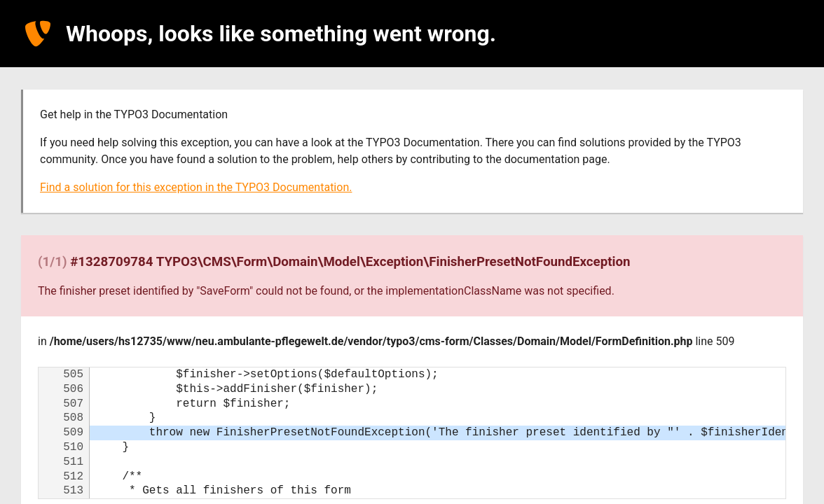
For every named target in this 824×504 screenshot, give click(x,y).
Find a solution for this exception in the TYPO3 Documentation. (196, 187)
